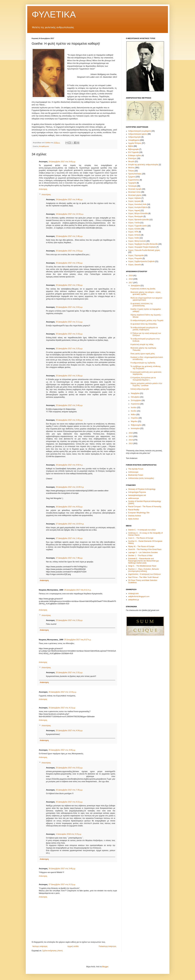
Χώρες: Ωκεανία (135, 265)
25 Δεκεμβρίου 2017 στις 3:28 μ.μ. (69, 376)
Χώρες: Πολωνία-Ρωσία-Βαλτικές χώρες (144, 250)
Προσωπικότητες (135, 174)
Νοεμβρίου (135, 393)
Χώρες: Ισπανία (134, 235)
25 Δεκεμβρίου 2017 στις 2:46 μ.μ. (69, 236)
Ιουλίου (134, 407)
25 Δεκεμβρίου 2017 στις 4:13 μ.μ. (62, 708)
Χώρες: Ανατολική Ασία (137, 204)
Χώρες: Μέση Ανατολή (137, 241)
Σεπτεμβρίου (136, 400)
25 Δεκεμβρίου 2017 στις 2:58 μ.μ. (69, 285)
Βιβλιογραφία (133, 149)
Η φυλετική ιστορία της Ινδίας (142, 345)
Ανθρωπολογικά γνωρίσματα (140, 131)
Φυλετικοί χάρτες (135, 195)
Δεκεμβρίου (136, 286)
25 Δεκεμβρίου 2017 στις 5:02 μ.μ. (69, 768)
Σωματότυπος (134, 180)
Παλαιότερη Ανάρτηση (108, 946)
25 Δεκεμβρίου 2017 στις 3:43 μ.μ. (69, 420)
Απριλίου (135, 418)
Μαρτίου (134, 421)
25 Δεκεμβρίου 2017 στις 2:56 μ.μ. (69, 263)
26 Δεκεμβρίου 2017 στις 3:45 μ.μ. (62, 869)
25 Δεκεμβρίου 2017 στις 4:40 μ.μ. (62, 750)
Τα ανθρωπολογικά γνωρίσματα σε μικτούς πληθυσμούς (144, 329)
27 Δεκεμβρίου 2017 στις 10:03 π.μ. (70, 524)
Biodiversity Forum (136, 475)
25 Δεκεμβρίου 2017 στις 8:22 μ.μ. (69, 802)
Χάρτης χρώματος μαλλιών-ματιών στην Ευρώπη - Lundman (146, 384)
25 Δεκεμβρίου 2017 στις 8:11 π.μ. (78, 590)
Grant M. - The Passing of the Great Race (145, 549)
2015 (131, 436)
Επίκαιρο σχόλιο (135, 155)
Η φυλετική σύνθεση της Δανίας (143, 289)
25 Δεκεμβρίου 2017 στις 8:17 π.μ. (78, 640)
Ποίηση (131, 171)
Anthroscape (133, 472)
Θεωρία (131, 161)
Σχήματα (132, 177)
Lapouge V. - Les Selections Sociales (143, 552)
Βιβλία (131, 146)
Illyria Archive (134, 519)
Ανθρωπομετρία (135, 137)
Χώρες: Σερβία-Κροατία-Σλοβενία (141, 261)
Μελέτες (131, 168)
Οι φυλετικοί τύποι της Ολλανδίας (144, 324)
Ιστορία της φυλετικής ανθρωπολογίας (143, 165)
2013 (131, 443)
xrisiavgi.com (133, 594)
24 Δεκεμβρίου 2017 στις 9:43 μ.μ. (62, 162)
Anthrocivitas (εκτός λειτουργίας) (141, 478)
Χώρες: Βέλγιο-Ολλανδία (138, 213)
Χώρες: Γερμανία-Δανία (138, 226)
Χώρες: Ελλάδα (134, 229)
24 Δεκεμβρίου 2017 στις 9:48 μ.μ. (69, 200)
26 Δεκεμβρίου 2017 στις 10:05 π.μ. (70, 487)
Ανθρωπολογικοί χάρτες (138, 134)
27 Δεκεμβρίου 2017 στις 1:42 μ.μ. (69, 538)
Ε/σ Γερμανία (133, 152)
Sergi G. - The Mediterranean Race (142, 566)
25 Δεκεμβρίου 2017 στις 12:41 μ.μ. (63, 692)
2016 (131, 433)
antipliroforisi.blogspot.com (139, 597)
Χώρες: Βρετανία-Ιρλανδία (139, 220)
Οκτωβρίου (135, 397)
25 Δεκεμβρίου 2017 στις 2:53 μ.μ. (69, 251)
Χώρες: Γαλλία (134, 223)
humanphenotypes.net (137, 495)
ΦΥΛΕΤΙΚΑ (54, 14)
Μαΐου (133, 415)
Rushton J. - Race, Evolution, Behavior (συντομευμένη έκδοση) (144, 570)
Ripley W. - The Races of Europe (141, 546)
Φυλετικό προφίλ (135, 189)
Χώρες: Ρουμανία (135, 258)
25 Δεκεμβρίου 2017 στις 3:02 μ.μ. (69, 307)
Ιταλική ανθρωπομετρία (140, 389)
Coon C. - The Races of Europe (141, 538)
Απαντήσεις (46, 195)
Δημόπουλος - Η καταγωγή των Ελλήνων (144, 574)
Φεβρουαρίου (136, 425)
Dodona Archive (135, 516)
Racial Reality (134, 510)
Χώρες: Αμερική (135, 201)
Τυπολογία (132, 186)
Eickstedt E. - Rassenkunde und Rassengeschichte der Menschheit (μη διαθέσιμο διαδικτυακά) (144, 561)
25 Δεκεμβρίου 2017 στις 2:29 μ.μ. (69, 620)
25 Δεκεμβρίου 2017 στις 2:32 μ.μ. (69, 673)
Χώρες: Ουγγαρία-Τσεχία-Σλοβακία (142, 247)
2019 (131, 276)
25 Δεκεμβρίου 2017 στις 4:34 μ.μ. (69, 731)
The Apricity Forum (136, 469)
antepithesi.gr (134, 600)
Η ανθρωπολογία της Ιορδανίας (143, 363)
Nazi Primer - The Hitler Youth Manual (143, 577)
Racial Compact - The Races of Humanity (145, 507)
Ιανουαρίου (136, 428)
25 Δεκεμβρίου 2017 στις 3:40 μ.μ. (69, 405)
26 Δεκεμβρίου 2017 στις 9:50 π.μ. (69, 465)
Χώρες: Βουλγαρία (136, 216)
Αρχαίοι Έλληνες (135, 143)
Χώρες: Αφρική (134, 210)
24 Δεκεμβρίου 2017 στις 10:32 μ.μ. (70, 214)
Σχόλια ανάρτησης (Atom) (52, 951)
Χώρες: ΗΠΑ (133, 232)
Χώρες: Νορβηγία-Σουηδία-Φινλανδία (143, 244)
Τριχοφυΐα (132, 183)
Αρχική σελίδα (73, 946)
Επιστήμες (132, 158)
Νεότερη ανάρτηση (40, 946)
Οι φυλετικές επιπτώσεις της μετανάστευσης (141, 305)
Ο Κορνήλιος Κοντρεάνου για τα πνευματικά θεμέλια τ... (143, 379)
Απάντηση (43, 189)
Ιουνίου (134, 411)
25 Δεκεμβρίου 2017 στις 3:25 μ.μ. (69, 349)
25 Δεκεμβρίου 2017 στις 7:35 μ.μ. (69, 790)
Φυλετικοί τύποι (134, 192)
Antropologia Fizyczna (137, 492)
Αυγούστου (135, 404)
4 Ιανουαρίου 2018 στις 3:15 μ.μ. (69, 834)
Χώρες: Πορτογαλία (136, 255)
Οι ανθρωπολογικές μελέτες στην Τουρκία (147, 321)
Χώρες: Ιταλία (134, 238)
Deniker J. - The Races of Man (140, 556)
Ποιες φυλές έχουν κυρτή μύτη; (143, 354)
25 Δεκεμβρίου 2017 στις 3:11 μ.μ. (69, 322)
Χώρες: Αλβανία (135, 198)
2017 (131, 283)
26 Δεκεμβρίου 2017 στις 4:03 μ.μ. (69, 507)
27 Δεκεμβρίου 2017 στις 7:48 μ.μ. (69, 558)
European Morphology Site (139, 513)
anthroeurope (134, 498)
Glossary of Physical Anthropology (142, 489)
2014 (131, 440)
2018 (131, 279)
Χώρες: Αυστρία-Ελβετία (138, 207)
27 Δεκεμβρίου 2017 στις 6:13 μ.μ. (62, 885)
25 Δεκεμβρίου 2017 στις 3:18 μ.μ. (69, 334)
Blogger (105, 967)
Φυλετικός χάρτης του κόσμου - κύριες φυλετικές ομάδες (145, 293)
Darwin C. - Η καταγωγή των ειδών (142, 530)
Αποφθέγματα (44, 146)
